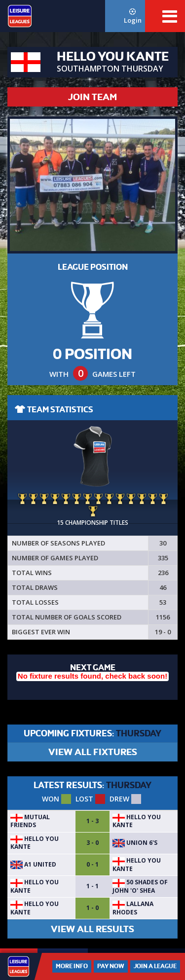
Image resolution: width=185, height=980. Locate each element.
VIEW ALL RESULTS (92, 929)
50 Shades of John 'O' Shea (140, 886)
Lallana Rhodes (133, 908)
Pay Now (111, 966)
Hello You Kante (137, 821)
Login (132, 17)
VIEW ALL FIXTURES (93, 752)
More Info (72, 966)
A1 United (33, 864)
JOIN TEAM (92, 97)
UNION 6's (135, 843)
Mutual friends (30, 821)
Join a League (155, 966)
